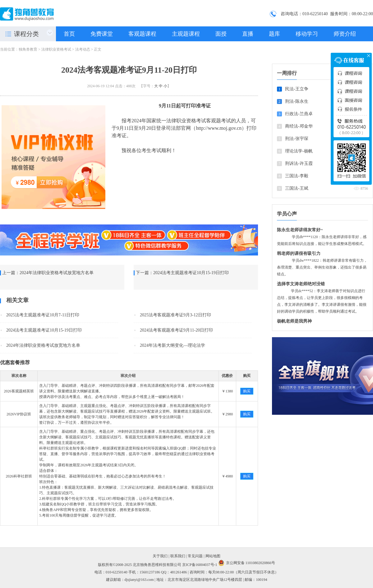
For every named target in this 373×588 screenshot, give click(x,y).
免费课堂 (102, 34)
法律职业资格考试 (56, 49)
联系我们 (178, 556)
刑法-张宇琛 (297, 139)
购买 (247, 391)
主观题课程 (186, 34)
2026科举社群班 (19, 476)
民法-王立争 (297, 89)
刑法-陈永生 (297, 101)
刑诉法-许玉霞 (299, 163)
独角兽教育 (28, 49)
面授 (221, 34)
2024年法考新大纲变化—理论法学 (173, 345)
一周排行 (287, 73)
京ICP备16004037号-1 (200, 565)
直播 (248, 34)
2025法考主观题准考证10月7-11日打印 (43, 315)
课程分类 (26, 34)
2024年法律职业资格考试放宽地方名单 (57, 273)
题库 (274, 34)
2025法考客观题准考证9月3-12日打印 (175, 315)
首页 (69, 34)
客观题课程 (142, 34)
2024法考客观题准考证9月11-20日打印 (176, 330)
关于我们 (160, 556)
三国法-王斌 (297, 188)
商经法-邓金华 (299, 126)
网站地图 (213, 556)
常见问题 (195, 556)
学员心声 (287, 214)
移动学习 (307, 34)
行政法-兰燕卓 (299, 114)
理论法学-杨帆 (299, 151)
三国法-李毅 (297, 176)
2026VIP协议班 (19, 414)
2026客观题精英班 (19, 391)
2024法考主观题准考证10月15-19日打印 (191, 273)
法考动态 (83, 49)
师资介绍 (345, 34)
